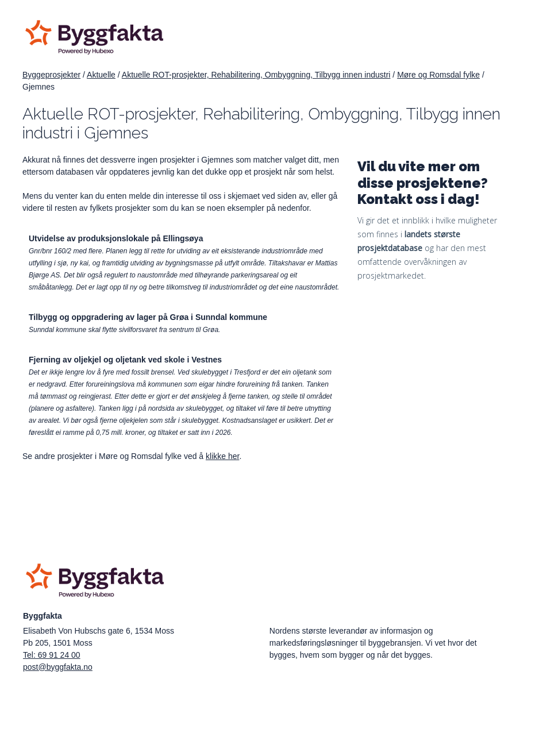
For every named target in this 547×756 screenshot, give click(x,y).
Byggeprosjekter (51, 75)
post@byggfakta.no (58, 667)
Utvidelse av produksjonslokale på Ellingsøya (116, 238)
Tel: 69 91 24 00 (52, 655)
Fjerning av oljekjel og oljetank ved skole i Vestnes (125, 360)
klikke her (222, 456)
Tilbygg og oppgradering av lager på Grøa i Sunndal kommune (148, 317)
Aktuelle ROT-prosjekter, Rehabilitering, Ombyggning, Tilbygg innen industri (256, 75)
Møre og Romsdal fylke (438, 75)
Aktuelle (101, 75)
